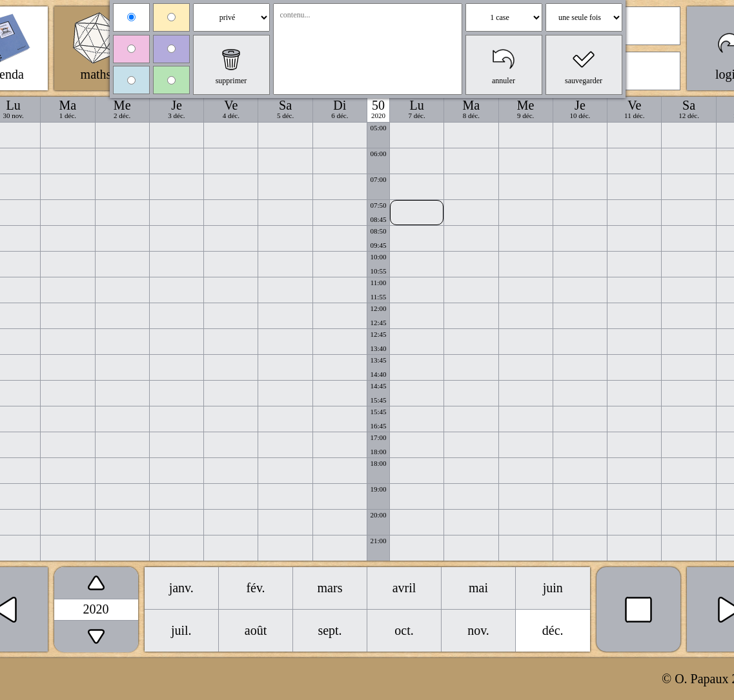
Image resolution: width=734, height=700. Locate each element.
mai (478, 588)
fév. (255, 588)
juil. (181, 630)
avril (404, 588)
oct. (404, 630)
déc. (553, 630)
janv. (181, 588)
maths (96, 74)
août (256, 630)
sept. (330, 630)
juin (553, 588)
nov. (478, 630)
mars (330, 588)
